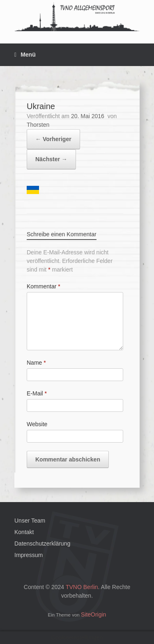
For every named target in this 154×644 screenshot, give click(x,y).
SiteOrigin (93, 614)
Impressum (29, 555)
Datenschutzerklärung (42, 544)
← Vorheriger (53, 139)
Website (37, 424)
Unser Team (30, 521)
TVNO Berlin (82, 587)
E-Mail (37, 393)
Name (36, 363)
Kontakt (24, 532)
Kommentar (44, 286)
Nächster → (51, 159)
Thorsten (38, 125)
